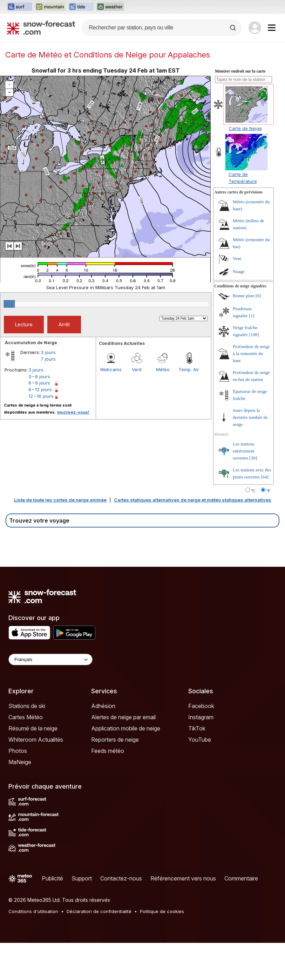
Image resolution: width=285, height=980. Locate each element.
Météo (163, 407)
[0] (258, 333)
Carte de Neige (245, 165)
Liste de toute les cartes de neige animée (60, 537)
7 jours (48, 396)
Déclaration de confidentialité (99, 948)
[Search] (233, 28)
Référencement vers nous (183, 916)
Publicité (52, 916)
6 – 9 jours (39, 420)
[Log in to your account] (255, 28)
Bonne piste (244, 333)
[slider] (9, 341)
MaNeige (20, 799)
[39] (253, 495)
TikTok (197, 765)
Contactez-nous (121, 916)
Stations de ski (27, 743)
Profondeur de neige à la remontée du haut (251, 391)
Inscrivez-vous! (73, 449)
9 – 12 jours (40, 427)
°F (268, 528)
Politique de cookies (162, 948)
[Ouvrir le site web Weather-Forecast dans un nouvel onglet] (110, 7)
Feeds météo (108, 788)
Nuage (239, 309)
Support (82, 916)
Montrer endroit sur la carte (240, 108)
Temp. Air (189, 407)
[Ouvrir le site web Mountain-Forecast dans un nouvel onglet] (50, 7)
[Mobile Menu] (272, 28)
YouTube (200, 777)
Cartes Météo (26, 754)
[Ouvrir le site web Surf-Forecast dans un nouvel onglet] (20, 7)
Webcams (111, 407)
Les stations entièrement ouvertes (244, 488)
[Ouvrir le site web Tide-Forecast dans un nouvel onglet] (81, 7)
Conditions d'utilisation (33, 948)
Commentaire (241, 916)
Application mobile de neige (126, 765)
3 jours (48, 389)
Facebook (201, 743)
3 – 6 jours (39, 414)
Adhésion (103, 743)
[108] (254, 372)
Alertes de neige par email (123, 754)
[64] (265, 514)
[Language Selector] (50, 697)
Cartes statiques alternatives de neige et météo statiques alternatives (193, 537)
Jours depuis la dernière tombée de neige (250, 454)
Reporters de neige (115, 777)
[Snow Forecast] (41, 28)
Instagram (201, 754)
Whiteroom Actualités (36, 777)
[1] (252, 353)
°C (253, 528)
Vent (137, 407)
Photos (18, 788)
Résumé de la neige (33, 765)
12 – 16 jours (41, 433)
